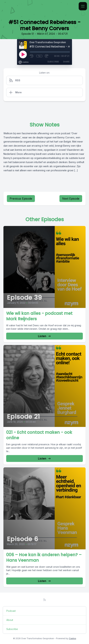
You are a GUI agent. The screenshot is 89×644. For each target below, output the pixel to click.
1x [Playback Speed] (39, 56)
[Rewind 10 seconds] (32, 56)
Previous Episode (21, 199)
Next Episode (71, 199)
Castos (73, 638)
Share (66, 62)
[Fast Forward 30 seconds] (47, 56)
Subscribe (53, 62)
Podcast (11, 611)
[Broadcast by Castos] (23, 62)
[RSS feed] (44, 600)
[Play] (23, 54)
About (10, 620)
